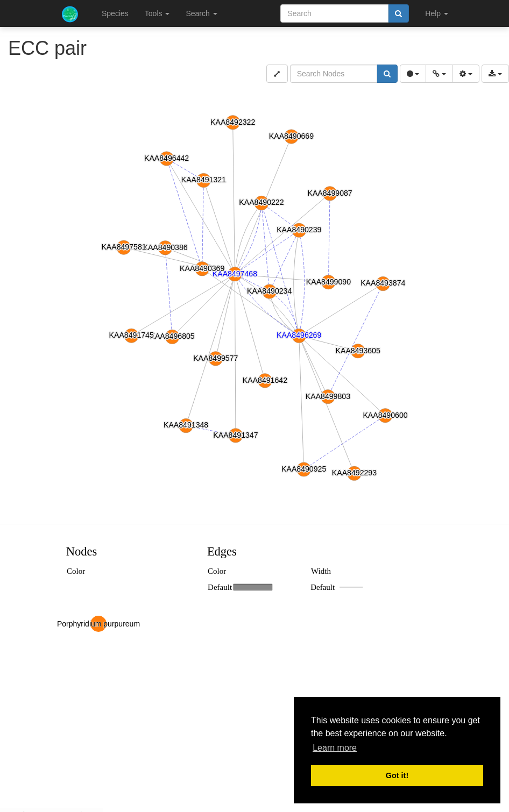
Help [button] (437, 13)
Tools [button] (157, 13)
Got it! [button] (397, 775)
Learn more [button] (335, 748)
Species (115, 13)
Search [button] (201, 13)
